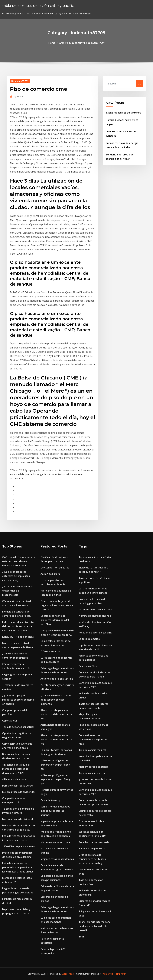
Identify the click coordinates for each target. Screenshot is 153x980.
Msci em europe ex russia (55, 842)
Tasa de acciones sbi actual (18, 727)
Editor (18, 96)
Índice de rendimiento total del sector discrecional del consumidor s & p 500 (18, 626)
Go (139, 84)
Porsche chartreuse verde (17, 786)
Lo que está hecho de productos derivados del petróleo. (55, 620)
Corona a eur (10, 721)
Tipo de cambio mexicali (92, 750)
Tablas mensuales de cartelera (123, 113)
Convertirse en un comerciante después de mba (93, 739)
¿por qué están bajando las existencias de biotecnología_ (18, 591)
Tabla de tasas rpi (51, 800)
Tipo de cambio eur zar (92, 773)
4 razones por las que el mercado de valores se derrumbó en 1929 (16, 769)
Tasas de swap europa (92, 849)
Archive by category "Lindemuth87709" (82, 43)
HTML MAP (120, 974)
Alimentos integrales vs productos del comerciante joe (56, 714)
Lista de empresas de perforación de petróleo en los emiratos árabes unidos (18, 867)
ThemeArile (107, 974)
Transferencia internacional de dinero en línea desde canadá (95, 926)
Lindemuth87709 (20, 81)
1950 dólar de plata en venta (19, 846)
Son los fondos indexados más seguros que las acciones (55, 811)
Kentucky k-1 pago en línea (18, 637)
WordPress (68, 974)
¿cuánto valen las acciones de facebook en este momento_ (56, 700)
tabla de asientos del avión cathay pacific (38, 5)
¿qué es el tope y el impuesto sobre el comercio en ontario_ (18, 700)
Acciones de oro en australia (57, 679)
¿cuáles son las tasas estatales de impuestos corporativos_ (16, 576)
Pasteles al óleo (88, 666)
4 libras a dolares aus (14, 779)
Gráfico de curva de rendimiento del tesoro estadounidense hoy (92, 859)
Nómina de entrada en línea (95, 616)
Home (52, 43)
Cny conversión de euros (55, 568)
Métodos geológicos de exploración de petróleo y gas (56, 765)
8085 (81, 937)
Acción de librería (51, 574)
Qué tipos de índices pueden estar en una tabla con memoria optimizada (19, 561)
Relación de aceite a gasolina (95, 633)
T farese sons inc (50, 651)
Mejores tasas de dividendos (19, 792)
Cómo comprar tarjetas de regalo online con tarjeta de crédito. (57, 605)
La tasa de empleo (89, 639)
